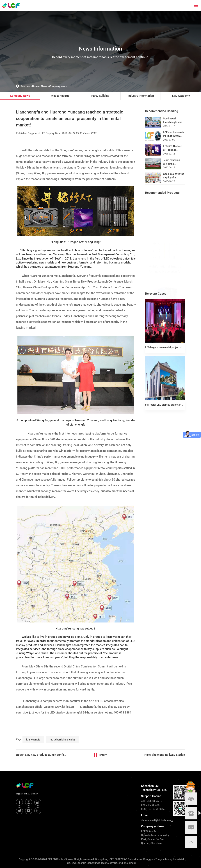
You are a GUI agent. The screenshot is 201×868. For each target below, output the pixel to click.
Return (103, 755)
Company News (58, 86)
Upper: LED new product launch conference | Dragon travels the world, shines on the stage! (41, 755)
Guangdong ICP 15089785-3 (111, 859)
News (45, 86)
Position (26, 86)
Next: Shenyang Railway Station (165, 755)
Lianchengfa (33, 740)
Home (36, 86)
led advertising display (63, 740)
